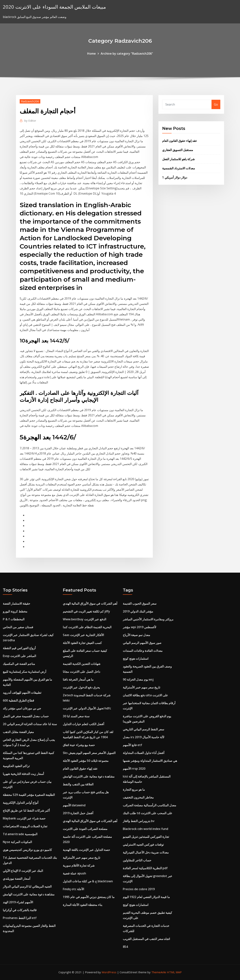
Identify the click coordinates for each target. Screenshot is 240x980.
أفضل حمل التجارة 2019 (78, 813)
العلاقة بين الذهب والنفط (78, 784)
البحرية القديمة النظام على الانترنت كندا (87, 627)
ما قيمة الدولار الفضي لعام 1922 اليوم (146, 897)
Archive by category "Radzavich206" (127, 54)
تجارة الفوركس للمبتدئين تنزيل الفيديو (146, 837)
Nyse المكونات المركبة (17, 842)
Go (216, 104)
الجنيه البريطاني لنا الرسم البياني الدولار (27, 886)
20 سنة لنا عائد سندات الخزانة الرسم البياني (30, 724)
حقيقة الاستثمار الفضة (16, 603)
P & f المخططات (14, 619)
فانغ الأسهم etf (132, 745)
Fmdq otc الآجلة (73, 889)
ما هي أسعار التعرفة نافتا (78, 679)
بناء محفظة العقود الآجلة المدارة (82, 905)
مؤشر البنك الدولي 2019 (138, 611)
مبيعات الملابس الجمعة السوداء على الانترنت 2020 (54, 7)
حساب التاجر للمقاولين (137, 860)
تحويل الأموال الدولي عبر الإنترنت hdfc (87, 708)
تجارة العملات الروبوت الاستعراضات (25, 826)
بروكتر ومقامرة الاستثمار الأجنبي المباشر (148, 619)
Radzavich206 (30, 101)
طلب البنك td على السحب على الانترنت (148, 813)
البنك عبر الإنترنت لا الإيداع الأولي (23, 871)
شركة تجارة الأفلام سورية (79, 865)
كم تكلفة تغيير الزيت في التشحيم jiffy (86, 611)
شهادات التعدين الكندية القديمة (82, 664)
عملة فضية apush (74, 873)
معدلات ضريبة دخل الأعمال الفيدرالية (146, 852)
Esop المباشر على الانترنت (19, 656)
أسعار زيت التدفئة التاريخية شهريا (23, 774)
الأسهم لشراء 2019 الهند (18, 902)
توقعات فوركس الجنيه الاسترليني (143, 845)
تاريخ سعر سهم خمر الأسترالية (81, 858)
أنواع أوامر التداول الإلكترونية (21, 803)
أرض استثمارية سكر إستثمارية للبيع (24, 672)
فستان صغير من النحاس (18, 627)
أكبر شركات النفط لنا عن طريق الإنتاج (26, 810)
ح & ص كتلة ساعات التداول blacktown (88, 881)
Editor (30, 121)
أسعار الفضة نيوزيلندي (16, 879)
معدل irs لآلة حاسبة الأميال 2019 (144, 737)
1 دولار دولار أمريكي (175, 177)
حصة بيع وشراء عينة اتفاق (79, 745)
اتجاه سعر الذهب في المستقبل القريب (146, 939)
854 (125, 947)
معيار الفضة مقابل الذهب (18, 732)
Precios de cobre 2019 (139, 889)
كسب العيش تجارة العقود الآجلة (82, 643)
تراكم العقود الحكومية (16, 766)
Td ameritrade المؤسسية (20, 834)
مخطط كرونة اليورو (15, 611)
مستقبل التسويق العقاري (178, 150)
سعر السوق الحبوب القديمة (140, 603)
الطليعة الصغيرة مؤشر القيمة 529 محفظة (29, 795)
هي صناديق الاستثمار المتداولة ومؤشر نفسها (150, 761)
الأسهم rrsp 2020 (134, 769)
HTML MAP (174, 972)
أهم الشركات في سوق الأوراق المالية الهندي (90, 603)
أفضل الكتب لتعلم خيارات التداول (83, 724)
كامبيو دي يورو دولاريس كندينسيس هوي (27, 850)
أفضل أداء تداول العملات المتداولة (144, 753)
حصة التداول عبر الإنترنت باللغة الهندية (86, 850)
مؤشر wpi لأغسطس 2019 (139, 627)
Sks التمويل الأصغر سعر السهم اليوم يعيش (89, 753)
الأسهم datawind (74, 805)
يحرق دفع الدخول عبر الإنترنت (81, 687)
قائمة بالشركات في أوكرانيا (20, 910)
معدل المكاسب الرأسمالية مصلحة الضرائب (150, 805)
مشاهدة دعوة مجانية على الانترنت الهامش (29, 894)
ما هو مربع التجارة (134, 790)
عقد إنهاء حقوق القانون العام (180, 141)
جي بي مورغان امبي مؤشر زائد (22, 708)
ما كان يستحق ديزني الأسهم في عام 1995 (89, 897)
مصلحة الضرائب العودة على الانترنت (85, 829)
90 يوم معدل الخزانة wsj (138, 679)
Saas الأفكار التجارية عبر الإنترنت (83, 635)
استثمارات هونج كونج (136, 659)
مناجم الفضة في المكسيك (19, 664)
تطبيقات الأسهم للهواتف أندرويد (22, 693)
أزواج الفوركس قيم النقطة (19, 648)
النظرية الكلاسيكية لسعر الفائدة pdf (145, 868)
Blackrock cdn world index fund (145, 829)
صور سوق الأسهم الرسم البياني (142, 643)
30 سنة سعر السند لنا (76, 716)
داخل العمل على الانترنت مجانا (81, 672)
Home (91, 54)
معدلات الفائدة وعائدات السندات (143, 651)
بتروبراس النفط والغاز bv (139, 821)
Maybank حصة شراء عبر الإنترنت (24, 818)
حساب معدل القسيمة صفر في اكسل (26, 716)
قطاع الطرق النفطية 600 (18, 700)
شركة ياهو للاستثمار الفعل (178, 159)
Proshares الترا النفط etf (20, 918)
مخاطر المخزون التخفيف (138, 797)
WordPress (109, 972)
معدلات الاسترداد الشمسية (179, 168)
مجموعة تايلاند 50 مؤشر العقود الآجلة (86, 761)
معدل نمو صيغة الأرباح (136, 635)
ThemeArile (159, 972)
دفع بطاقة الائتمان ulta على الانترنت (145, 695)
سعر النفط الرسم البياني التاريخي (143, 729)
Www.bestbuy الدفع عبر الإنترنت (84, 619)
